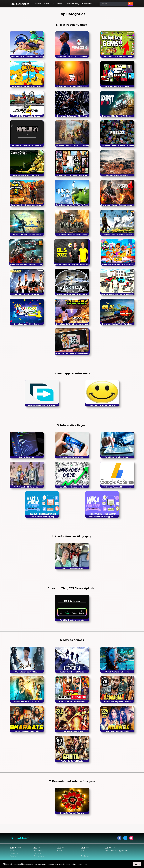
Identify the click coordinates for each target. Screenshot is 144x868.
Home (38, 4)
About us (13, 856)
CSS (82, 853)
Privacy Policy (72, 4)
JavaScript (85, 856)
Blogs (60, 4)
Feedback (87, 4)
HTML (83, 851)
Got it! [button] (137, 864)
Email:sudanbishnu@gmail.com (116, 851)
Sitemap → (61, 851)
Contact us (14, 853)
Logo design (38, 853)
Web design (38, 851)
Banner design (39, 856)
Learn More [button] (83, 864)
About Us (49, 4)
